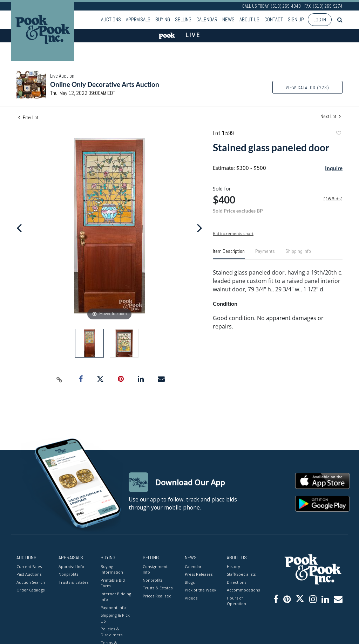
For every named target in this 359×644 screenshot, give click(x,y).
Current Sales (29, 566)
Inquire (334, 168)
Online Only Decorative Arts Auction (105, 84)
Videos (191, 598)
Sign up (296, 19)
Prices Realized (157, 596)
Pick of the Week (201, 590)
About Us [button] (249, 19)
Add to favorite (338, 134)
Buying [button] (163, 19)
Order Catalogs (31, 590)
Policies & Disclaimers (111, 632)
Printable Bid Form (113, 583)
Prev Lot (28, 117)
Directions (236, 582)
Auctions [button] (111, 19)
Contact (274, 19)
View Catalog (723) (307, 88)
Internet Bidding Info (116, 597)
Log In (320, 20)
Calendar (207, 19)
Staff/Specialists (241, 574)
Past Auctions (29, 574)
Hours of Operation (236, 601)
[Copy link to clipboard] (60, 379)
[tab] (229, 254)
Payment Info (113, 607)
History (233, 566)
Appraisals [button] (138, 19)
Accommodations (243, 590)
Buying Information (112, 569)
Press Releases (199, 574)
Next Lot (331, 116)
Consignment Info (155, 569)
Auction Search (31, 582)
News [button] (228, 19)
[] (333, 199)
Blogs (190, 582)
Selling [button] (183, 19)
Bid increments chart (233, 233)
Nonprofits (68, 574)
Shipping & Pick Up (115, 618)
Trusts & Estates (73, 582)
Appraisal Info (71, 566)
